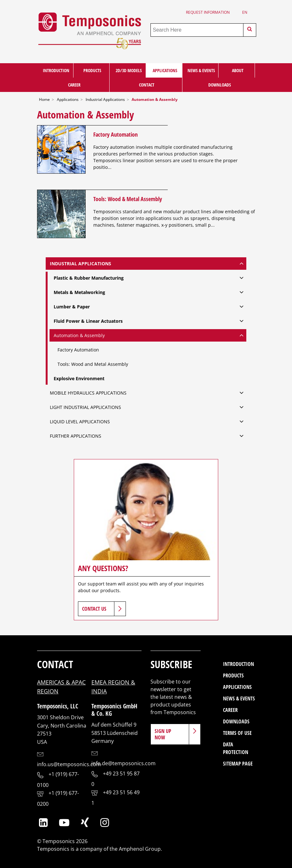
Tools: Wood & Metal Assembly (128, 199)
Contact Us (94, 609)
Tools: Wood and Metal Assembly (93, 364)
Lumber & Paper (72, 307)
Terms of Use (237, 733)
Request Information (208, 12)
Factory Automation (115, 134)
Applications (165, 70)
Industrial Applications (105, 99)
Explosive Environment (79, 378)
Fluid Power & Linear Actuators (88, 321)
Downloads (220, 85)
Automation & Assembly (79, 335)
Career (74, 85)
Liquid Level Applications (80, 422)
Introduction (56, 70)
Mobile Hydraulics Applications (88, 393)
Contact (147, 85)
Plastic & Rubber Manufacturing (89, 278)
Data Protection (236, 748)
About (238, 70)
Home (44, 99)
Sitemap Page (238, 764)
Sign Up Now (163, 734)
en (245, 12)
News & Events (201, 70)
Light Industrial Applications (85, 407)
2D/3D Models (129, 70)
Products (92, 70)
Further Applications (76, 436)
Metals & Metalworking (79, 292)
